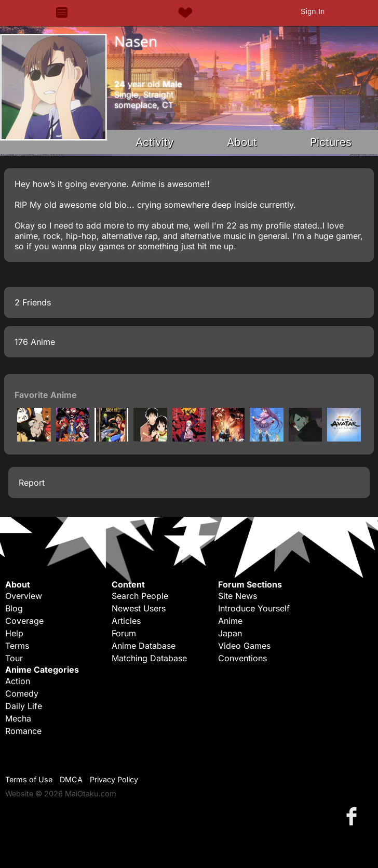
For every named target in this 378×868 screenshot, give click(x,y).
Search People (140, 596)
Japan (230, 633)
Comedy (22, 693)
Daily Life (24, 706)
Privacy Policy (114, 779)
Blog (14, 608)
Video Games (244, 646)
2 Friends (33, 302)
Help (14, 633)
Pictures (331, 142)
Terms (17, 646)
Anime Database (144, 646)
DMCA (71, 779)
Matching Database (149, 658)
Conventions (242, 658)
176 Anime (35, 342)
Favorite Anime (46, 395)
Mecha (18, 718)
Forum (124, 633)
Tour (14, 658)
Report (32, 483)
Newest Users (139, 608)
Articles (126, 621)
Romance (23, 731)
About (242, 142)
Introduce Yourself (254, 608)
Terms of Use (29, 779)
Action (18, 681)
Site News (238, 596)
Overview (24, 596)
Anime (230, 621)
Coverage (24, 621)
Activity (155, 142)
